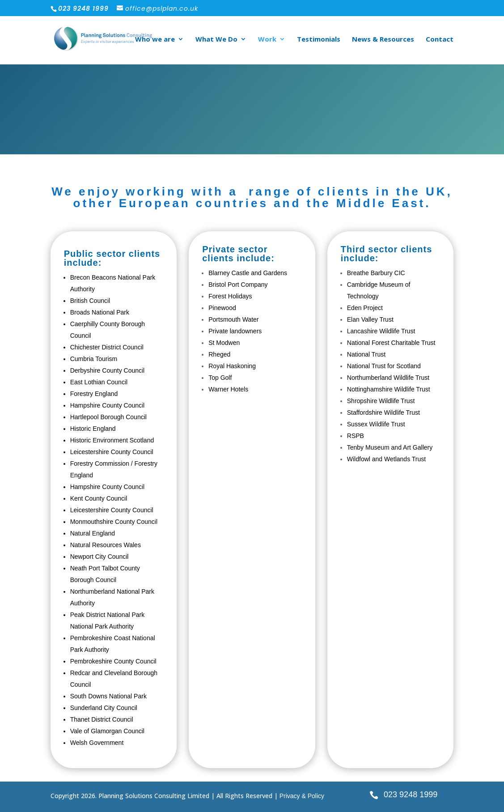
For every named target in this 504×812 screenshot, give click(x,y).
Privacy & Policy (302, 796)
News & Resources (383, 40)
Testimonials (319, 40)
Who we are (155, 40)
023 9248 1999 (411, 795)
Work (267, 40)
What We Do (216, 40)
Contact (440, 40)
